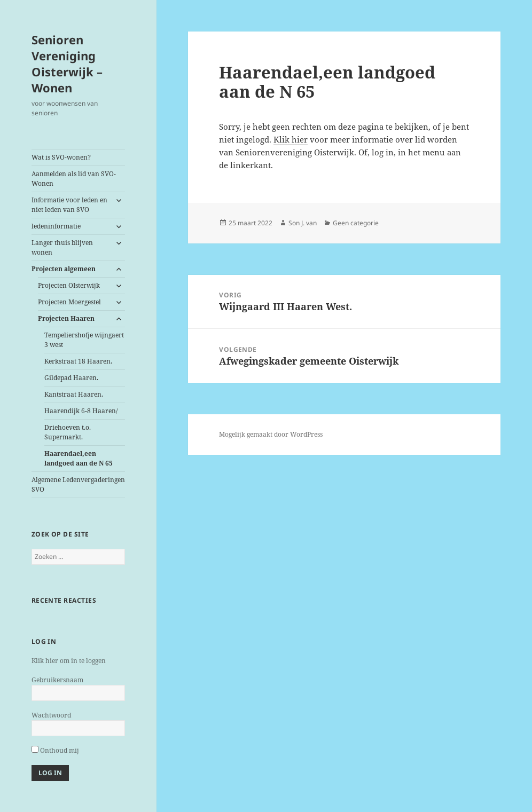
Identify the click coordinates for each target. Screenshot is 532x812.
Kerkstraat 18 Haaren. (78, 361)
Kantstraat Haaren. (74, 394)
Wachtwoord (51, 715)
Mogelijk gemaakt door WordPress (271, 434)
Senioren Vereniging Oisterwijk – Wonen (67, 64)
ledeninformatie (56, 226)
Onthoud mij (55, 750)
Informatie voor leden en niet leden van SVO (69, 205)
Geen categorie (356, 223)
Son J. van (303, 223)
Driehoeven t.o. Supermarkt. (68, 432)
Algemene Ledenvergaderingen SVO (78, 484)
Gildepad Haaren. (71, 378)
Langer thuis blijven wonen (62, 247)
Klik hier (291, 139)
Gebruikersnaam (57, 680)
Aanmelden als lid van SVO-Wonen (74, 179)
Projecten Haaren (66, 318)
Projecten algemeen (64, 269)
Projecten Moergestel (69, 302)
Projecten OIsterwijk (69, 285)
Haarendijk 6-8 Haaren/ (81, 411)
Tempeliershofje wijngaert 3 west (84, 340)
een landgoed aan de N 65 (79, 458)
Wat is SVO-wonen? (61, 157)
